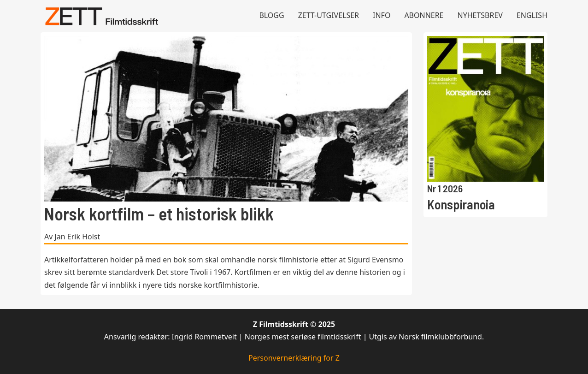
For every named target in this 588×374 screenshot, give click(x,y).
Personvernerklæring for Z (294, 358)
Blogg (271, 15)
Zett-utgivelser (329, 15)
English (532, 15)
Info (382, 15)
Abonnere (424, 15)
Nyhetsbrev (480, 15)
